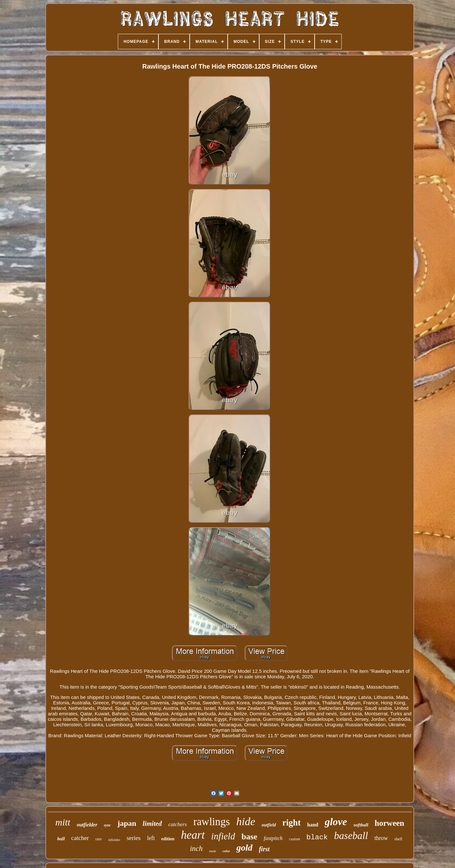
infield (223, 836)
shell (398, 839)
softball (361, 825)
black (317, 838)
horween (390, 823)
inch (196, 849)
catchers (178, 824)
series (133, 838)
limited (152, 824)
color (226, 851)
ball (61, 839)
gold (244, 848)
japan (127, 823)
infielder (114, 840)
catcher (80, 838)
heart (193, 835)
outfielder (87, 825)
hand (313, 825)
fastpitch (273, 838)
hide (246, 821)
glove (336, 822)
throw (381, 838)
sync (107, 825)
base (249, 837)
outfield (269, 825)
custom (295, 839)
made (213, 851)
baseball (351, 836)
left (151, 838)
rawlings (212, 822)
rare (99, 839)
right (292, 823)
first (264, 849)
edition (168, 839)
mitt (63, 822)
